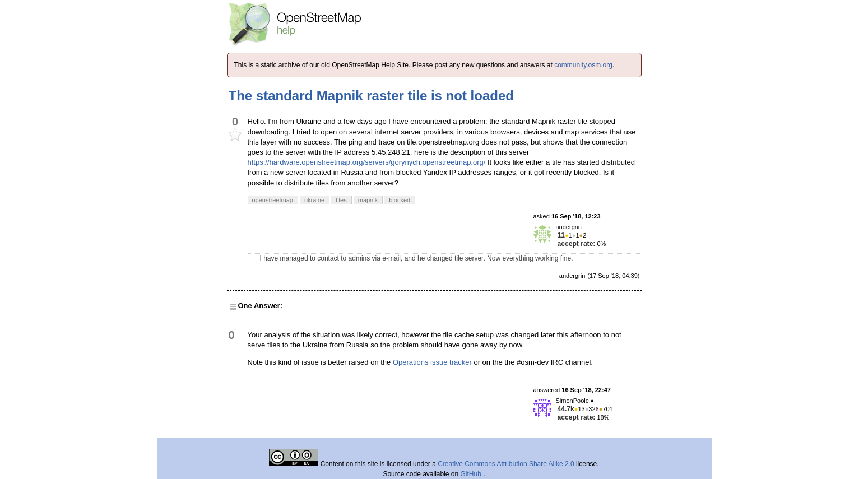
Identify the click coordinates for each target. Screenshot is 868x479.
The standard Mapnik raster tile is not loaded (371, 96)
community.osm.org (583, 65)
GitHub (472, 474)
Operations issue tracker (432, 362)
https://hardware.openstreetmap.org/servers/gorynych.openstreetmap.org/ (367, 162)
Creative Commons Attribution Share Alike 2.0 (506, 464)
